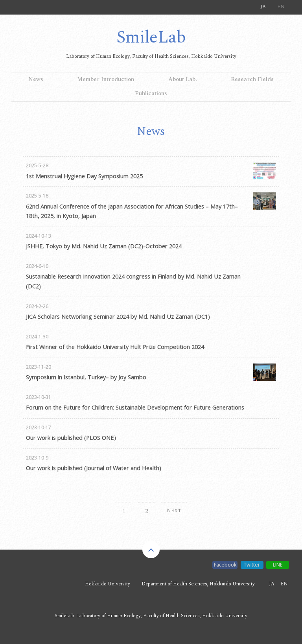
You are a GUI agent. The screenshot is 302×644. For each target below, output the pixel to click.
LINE (278, 565)
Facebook (225, 565)
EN (281, 7)
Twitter (252, 565)
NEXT (174, 511)
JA (263, 7)
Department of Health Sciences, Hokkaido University (198, 584)
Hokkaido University (108, 584)
